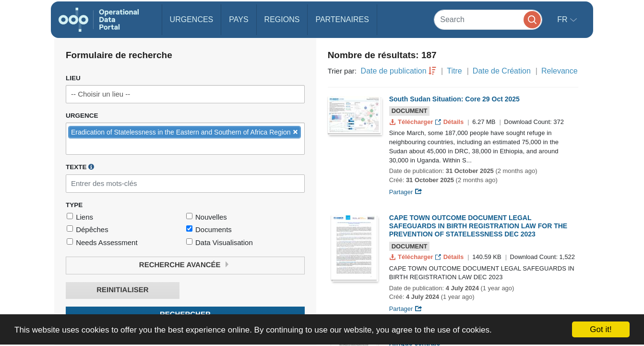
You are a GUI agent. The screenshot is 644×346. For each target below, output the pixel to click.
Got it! (601, 329)
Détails (450, 122)
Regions (282, 19)
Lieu (73, 78)
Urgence (82, 116)
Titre (454, 71)
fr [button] (563, 19)
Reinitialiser (122, 290)
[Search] (488, 19)
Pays (239, 19)
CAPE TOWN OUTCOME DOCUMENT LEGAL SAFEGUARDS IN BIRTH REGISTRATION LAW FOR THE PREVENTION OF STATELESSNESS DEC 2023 (478, 226)
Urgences (192, 19)
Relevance (560, 71)
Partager (406, 192)
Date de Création (502, 71)
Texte (80, 167)
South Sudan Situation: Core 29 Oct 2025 (454, 99)
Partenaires (342, 19)
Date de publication (394, 71)
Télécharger (412, 122)
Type (74, 205)
